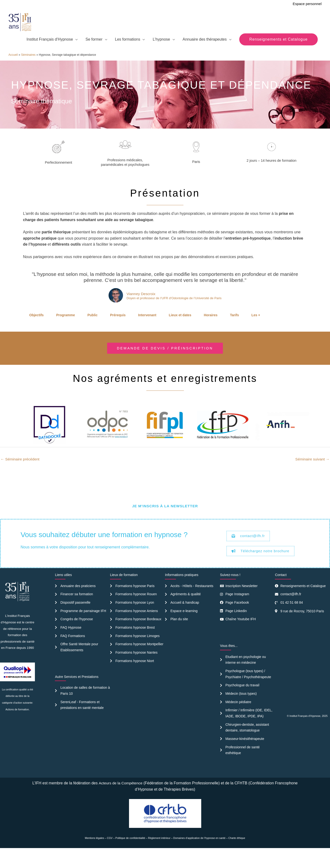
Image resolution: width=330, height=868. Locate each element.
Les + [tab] (256, 328)
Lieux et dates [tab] (180, 328)
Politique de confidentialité (130, 856)
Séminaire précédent (21, 472)
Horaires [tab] (211, 328)
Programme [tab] (65, 328)
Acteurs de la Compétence (120, 801)
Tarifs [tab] (234, 328)
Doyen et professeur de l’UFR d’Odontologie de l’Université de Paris (174, 311)
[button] (278, 52)
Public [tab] (92, 328)
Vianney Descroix (140, 307)
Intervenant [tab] (147, 328)
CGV (110, 856)
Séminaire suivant (312, 472)
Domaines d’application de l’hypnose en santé (199, 856)
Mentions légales (95, 856)
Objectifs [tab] (37, 328)
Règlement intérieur (159, 856)
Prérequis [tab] (118, 328)
